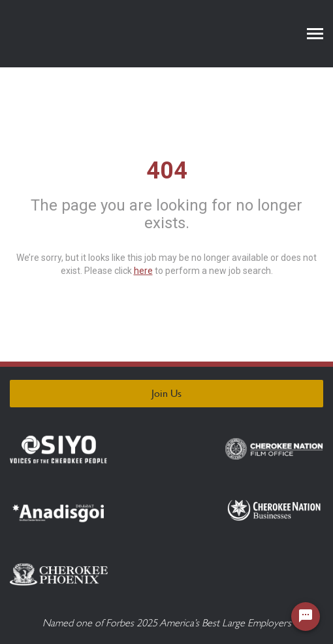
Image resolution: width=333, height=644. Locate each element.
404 (167, 170)
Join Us (166, 393)
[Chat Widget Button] (306, 617)
